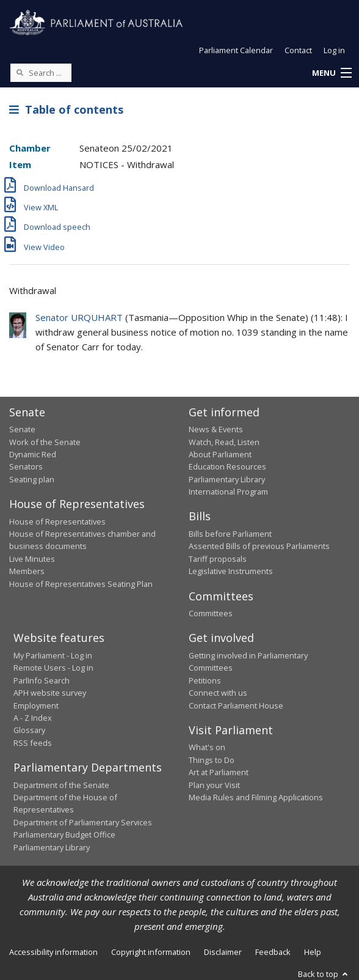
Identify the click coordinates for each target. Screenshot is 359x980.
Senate (22, 429)
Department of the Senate (61, 785)
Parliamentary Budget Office (64, 834)
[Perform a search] (20, 72)
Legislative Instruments (231, 571)
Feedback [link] (273, 952)
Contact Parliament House (236, 706)
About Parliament (220, 454)
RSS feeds (33, 743)
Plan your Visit (214, 785)
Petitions (205, 680)
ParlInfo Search (42, 680)
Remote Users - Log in (53, 668)
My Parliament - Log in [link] (53, 655)
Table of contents (66, 109)
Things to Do (212, 760)
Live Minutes (32, 559)
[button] (332, 73)
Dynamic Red (33, 454)
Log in (334, 50)
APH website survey (50, 693)
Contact (298, 50)
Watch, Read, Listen (224, 442)
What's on (207, 747)
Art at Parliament (219, 772)
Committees (211, 613)
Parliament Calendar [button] (236, 50)
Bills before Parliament (230, 534)
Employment (36, 706)
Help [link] (313, 952)
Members (27, 571)
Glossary (29, 730)
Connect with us (218, 693)
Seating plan (32, 479)
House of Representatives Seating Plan (81, 584)
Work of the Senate (45, 442)
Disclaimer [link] (223, 952)
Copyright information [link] (151, 952)
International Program (228, 492)
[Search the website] (41, 73)
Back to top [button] (324, 974)
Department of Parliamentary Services (83, 822)
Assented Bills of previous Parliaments (259, 546)
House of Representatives (57, 521)
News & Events (216, 429)
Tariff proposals (218, 559)
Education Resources (227, 466)
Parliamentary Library (227, 479)
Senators (26, 466)
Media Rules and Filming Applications (256, 797)
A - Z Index (33, 718)
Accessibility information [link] (53, 952)
